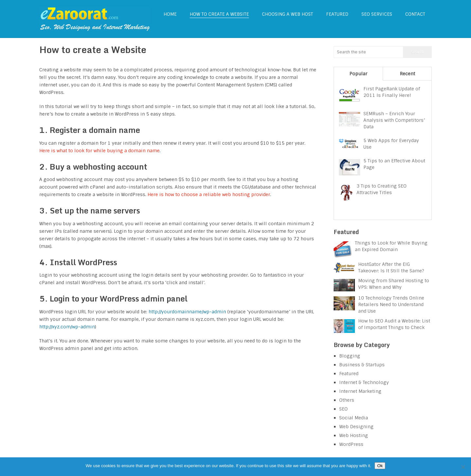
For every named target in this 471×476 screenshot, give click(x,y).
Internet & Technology (364, 382)
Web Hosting (354, 435)
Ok (380, 466)
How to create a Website (219, 14)
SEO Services (377, 14)
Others (347, 400)
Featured (337, 14)
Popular (358, 74)
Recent (407, 74)
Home (170, 14)
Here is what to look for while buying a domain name (99, 151)
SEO (343, 409)
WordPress (351, 444)
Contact (415, 14)
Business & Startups (362, 365)
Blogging (350, 356)
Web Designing (356, 427)
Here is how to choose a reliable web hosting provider (209, 194)
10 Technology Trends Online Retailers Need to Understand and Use (391, 304)
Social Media (354, 418)
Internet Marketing (360, 391)
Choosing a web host (288, 14)
